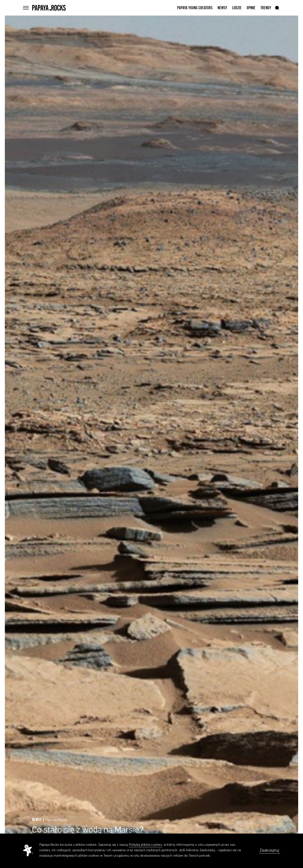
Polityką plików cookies (145, 845)
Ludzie (237, 8)
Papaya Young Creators (195, 8)
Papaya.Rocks (56, 820)
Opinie (251, 8)
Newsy (222, 8)
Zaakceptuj (270, 850)
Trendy (266, 8)
